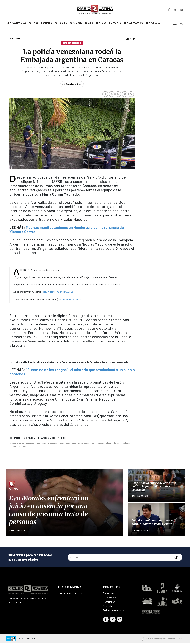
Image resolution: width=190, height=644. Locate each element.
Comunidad (76, 24)
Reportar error (110, 602)
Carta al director (111, 598)
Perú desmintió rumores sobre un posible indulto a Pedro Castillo (153, 523)
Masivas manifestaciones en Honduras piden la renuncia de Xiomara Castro (67, 230)
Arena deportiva (133, 24)
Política (34, 24)
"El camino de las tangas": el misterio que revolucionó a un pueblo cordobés (72, 372)
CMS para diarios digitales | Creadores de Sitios (164, 639)
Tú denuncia (153, 24)
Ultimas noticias (16, 24)
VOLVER (129, 40)
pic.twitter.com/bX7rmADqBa (58, 292)
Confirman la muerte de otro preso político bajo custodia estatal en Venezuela (154, 487)
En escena (115, 24)
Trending (101, 24)
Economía (47, 24)
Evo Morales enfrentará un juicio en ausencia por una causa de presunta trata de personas (49, 511)
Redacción (108, 594)
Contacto (108, 607)
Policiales (61, 24)
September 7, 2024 (70, 300)
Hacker (89, 24)
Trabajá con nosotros (114, 611)
